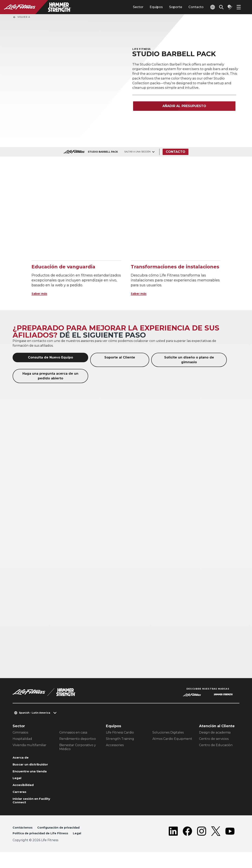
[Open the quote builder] (228, 7)
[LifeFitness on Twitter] (216, 847)
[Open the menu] (239, 7)
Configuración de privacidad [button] (63, 843)
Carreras (20, 805)
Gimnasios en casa (73, 732)
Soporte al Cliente (120, 357)
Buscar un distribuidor (24, 768)
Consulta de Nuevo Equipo (50, 357)
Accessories (115, 745)
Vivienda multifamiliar (30, 745)
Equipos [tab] (147, 7)
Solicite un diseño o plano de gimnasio (189, 360)
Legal (18, 790)
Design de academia (215, 732)
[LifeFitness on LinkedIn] (173, 847)
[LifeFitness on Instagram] (202, 847)
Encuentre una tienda (26, 780)
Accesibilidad (25, 797)
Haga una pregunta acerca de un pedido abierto (50, 376)
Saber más (41, 293)
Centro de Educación (216, 745)
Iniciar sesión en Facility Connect (28, 815)
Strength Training (120, 739)
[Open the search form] (218, 7)
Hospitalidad (22, 739)
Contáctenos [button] (23, 843)
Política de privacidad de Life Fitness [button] (44, 849)
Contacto (187, 7)
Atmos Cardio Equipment (172, 739)
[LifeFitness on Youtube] (230, 847)
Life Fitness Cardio (120, 732)
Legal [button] (85, 849)
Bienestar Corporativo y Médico (78, 747)
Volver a (21, 17)
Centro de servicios (214, 739)
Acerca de (22, 758)
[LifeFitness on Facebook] (187, 847)
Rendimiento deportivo (78, 739)
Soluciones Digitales (168, 732)
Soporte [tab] (167, 7)
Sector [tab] (129, 7)
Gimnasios (20, 732)
